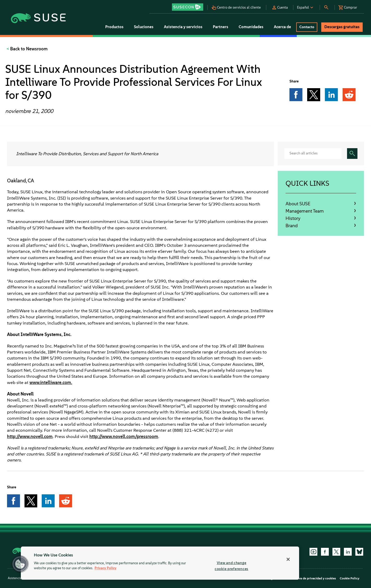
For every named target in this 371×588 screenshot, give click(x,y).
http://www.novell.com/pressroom (124, 436)
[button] (189, 5)
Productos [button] (114, 27)
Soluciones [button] (144, 27)
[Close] (288, 559)
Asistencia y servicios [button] (183, 27)
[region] (160, 563)
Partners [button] (221, 27)
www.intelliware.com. (51, 382)
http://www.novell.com (30, 436)
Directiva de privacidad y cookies (312, 578)
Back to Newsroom (28, 49)
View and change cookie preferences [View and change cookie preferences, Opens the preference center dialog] (231, 566)
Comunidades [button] (251, 27)
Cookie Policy (350, 578)
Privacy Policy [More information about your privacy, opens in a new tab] (106, 568)
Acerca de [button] (282, 27)
